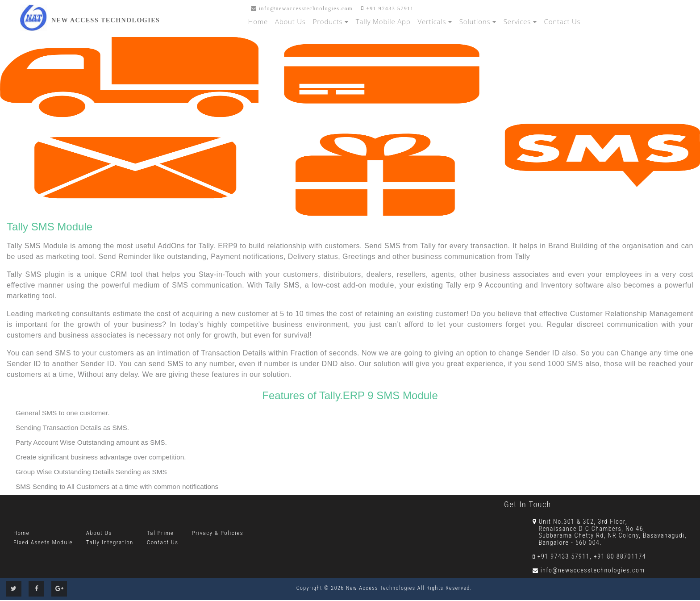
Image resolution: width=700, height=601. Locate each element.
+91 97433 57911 (387, 8)
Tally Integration (110, 542)
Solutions (478, 21)
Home (258, 21)
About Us (290, 21)
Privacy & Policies (218, 533)
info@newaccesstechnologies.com (302, 8)
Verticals (435, 21)
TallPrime (160, 533)
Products (331, 21)
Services (520, 21)
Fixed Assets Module (43, 542)
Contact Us (562, 21)
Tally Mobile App (383, 21)
